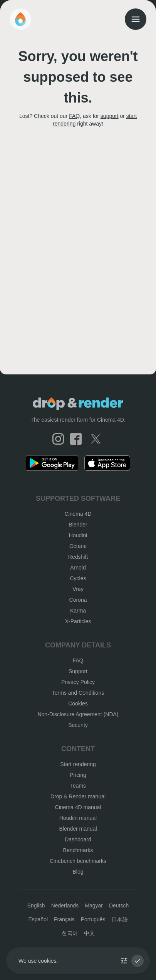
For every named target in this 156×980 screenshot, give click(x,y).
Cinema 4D (78, 514)
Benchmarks (78, 850)
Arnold (78, 568)
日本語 (120, 919)
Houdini (78, 535)
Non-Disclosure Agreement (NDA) (78, 714)
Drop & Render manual (78, 796)
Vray (78, 589)
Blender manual (78, 829)
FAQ (74, 116)
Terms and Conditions (78, 693)
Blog (78, 872)
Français (64, 919)
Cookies (78, 704)
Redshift (78, 557)
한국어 (70, 933)
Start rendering (78, 764)
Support (78, 671)
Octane (78, 546)
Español (38, 919)
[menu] (136, 19)
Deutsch (119, 906)
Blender (78, 525)
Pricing (78, 775)
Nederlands (65, 906)
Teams (78, 786)
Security (78, 725)
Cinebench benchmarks (78, 861)
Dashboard (78, 839)
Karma (78, 611)
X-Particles (78, 621)
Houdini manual (78, 818)
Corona (78, 600)
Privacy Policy (78, 682)
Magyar (94, 906)
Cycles (78, 578)
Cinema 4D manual (78, 807)
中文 (89, 933)
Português (93, 919)
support (110, 116)
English (36, 906)
